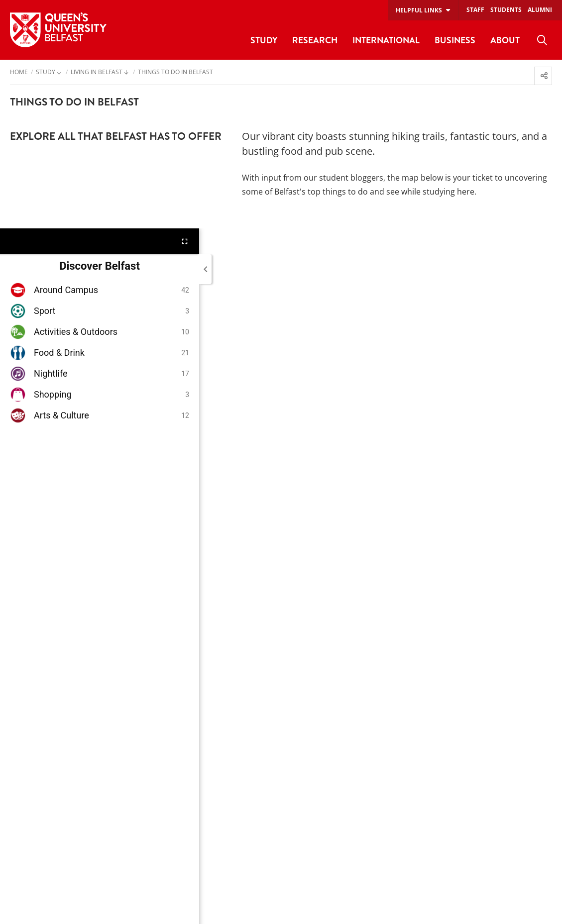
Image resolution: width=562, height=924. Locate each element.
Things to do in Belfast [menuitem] (175, 73)
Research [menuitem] (315, 40)
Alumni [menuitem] (540, 10)
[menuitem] (542, 40)
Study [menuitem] (264, 40)
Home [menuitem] (19, 73)
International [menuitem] (386, 40)
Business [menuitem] (455, 40)
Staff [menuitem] (475, 10)
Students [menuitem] (506, 10)
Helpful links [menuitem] (419, 10)
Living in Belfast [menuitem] (97, 73)
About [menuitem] (505, 40)
